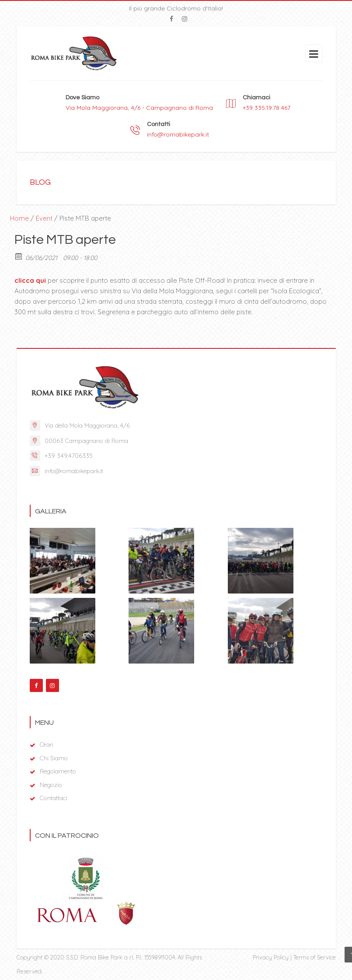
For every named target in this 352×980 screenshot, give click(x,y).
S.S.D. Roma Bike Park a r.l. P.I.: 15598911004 (120, 957)
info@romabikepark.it (178, 134)
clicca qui (30, 280)
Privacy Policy (271, 957)
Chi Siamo (54, 758)
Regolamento (58, 771)
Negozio (51, 785)
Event (44, 218)
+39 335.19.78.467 (267, 108)
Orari (47, 745)
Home (19, 218)
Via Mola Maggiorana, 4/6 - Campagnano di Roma (139, 108)
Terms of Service (315, 957)
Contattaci (54, 798)
